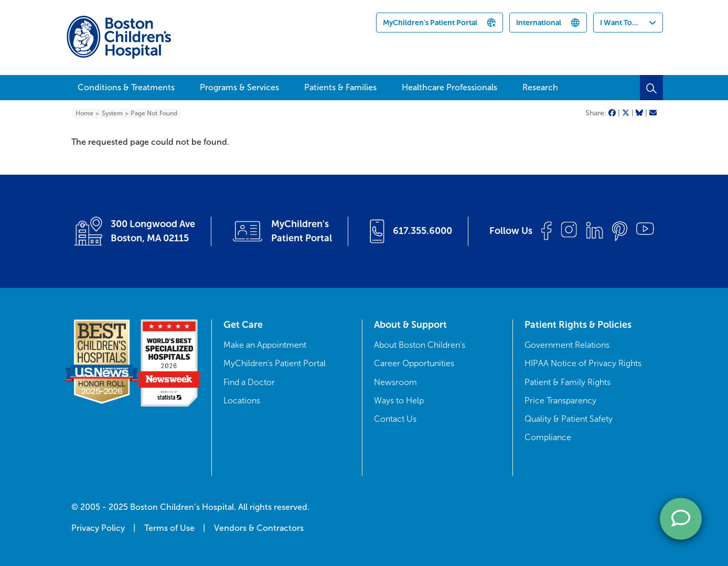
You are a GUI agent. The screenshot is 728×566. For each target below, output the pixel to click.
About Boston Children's (420, 345)
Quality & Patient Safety (569, 419)
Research (540, 87)
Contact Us (395, 419)
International (539, 23)
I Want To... (619, 23)
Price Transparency (560, 401)
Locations (242, 401)
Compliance (548, 437)
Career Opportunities (414, 363)
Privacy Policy (98, 528)
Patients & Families (340, 87)
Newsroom (395, 382)
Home (84, 113)
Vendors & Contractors (259, 528)
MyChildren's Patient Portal (430, 23)
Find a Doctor (249, 382)
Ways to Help (399, 401)
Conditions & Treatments (126, 87)
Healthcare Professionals (449, 87)
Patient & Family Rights (568, 382)
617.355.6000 (422, 231)
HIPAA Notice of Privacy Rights (583, 363)
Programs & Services (239, 87)
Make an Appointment (265, 345)
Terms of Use (169, 528)
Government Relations (567, 345)
